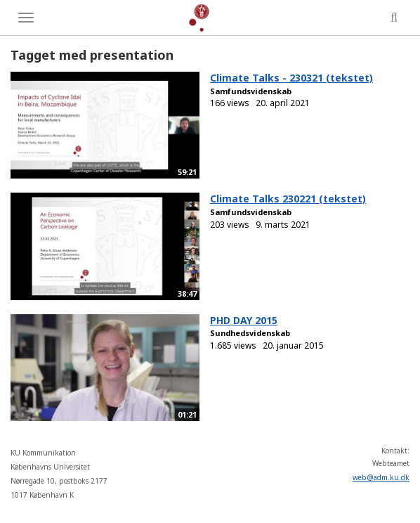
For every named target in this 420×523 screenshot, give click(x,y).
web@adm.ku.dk (381, 477)
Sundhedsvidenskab (250, 333)
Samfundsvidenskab (251, 91)
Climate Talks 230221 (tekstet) (288, 199)
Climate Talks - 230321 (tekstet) (291, 78)
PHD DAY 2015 (244, 320)
